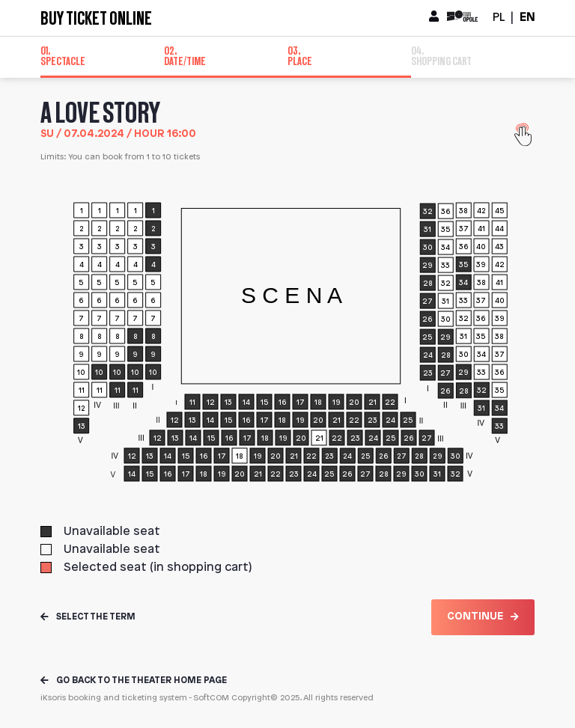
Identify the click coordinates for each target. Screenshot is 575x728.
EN (527, 18)
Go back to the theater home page (134, 680)
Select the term (88, 617)
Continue (483, 617)
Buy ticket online (96, 18)
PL (498, 18)
